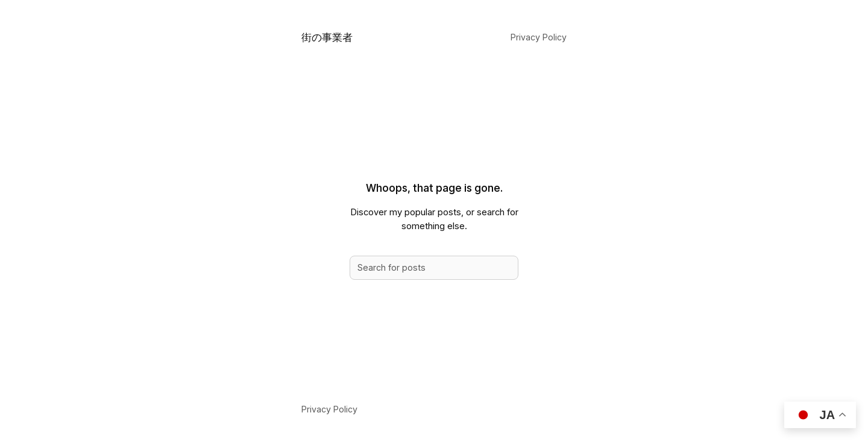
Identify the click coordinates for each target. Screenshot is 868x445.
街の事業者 (327, 37)
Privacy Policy (539, 37)
